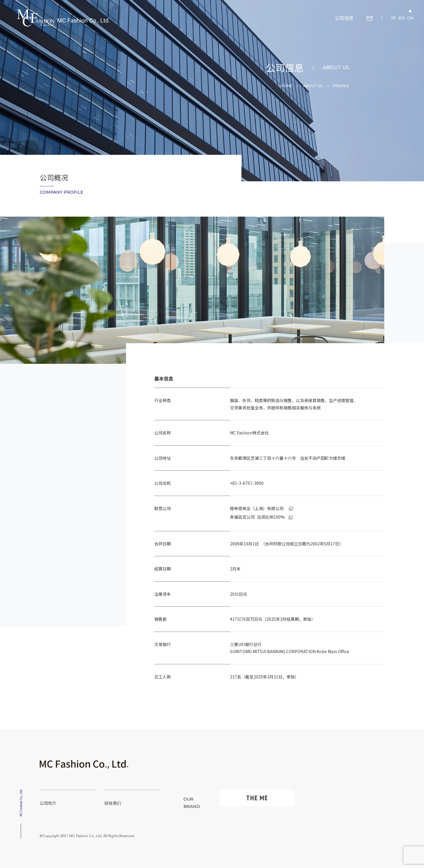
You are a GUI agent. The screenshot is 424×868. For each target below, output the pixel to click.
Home (287, 86)
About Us (313, 86)
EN (402, 18)
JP (393, 18)
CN (410, 18)
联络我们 (113, 803)
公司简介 (48, 803)
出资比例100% (261, 517)
